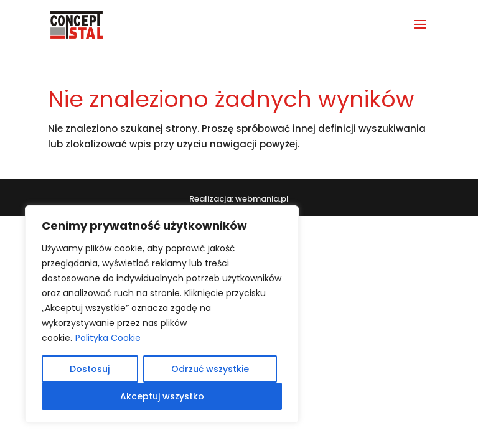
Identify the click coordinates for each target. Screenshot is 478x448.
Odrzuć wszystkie (210, 369)
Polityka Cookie (108, 338)
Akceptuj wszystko (162, 396)
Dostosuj (90, 369)
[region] (162, 314)
